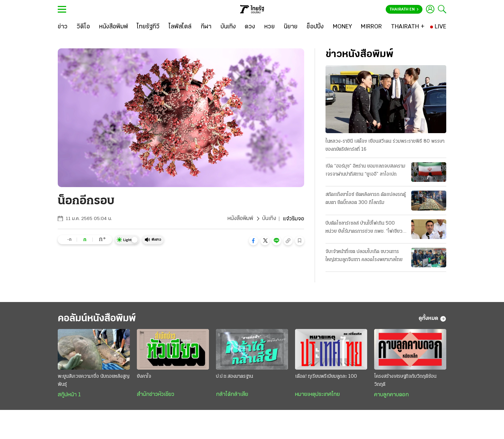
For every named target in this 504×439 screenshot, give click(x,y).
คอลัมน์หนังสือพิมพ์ (99, 319)
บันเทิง (269, 219)
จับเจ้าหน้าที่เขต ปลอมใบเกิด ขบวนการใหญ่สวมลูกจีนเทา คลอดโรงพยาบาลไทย (364, 256)
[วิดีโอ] (83, 27)
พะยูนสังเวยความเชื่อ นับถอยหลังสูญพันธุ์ (94, 381)
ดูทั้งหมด (432, 319)
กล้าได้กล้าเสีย (232, 395)
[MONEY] (342, 27)
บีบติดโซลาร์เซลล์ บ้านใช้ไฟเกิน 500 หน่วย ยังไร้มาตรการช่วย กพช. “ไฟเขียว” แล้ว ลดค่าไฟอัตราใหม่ (365, 228)
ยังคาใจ (144, 377)
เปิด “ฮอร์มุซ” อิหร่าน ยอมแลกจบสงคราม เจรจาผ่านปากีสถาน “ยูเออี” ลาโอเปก (365, 170)
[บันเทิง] (228, 27)
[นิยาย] (291, 27)
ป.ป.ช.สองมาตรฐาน (234, 377)
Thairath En (404, 9)
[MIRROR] (371, 27)
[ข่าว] (63, 27)
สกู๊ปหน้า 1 (69, 395)
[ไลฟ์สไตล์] (180, 27)
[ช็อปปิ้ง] (315, 27)
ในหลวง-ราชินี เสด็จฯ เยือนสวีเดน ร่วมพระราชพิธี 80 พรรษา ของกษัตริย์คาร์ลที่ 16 (385, 145)
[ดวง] (250, 27)
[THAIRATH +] (408, 27)
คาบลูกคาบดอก (391, 395)
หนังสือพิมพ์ (240, 219)
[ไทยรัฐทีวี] (148, 27)
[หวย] (269, 27)
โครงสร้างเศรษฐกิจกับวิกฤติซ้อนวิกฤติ (405, 381)
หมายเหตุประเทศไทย (317, 395)
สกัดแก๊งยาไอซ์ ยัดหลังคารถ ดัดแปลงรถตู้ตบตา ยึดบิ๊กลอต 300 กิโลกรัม (366, 199)
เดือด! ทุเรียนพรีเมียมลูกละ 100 (326, 377)
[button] (253, 241)
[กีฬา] (206, 27)
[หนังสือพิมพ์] (114, 27)
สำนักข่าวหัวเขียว (156, 395)
